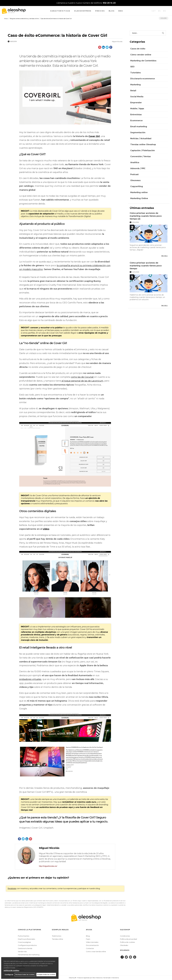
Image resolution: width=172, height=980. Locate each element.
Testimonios (57, 936)
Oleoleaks (124, 945)
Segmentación (138, 133)
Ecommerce (136, 121)
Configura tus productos (27, 945)
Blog (112, 11)
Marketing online (139, 192)
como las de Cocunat (82, 377)
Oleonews (135, 180)
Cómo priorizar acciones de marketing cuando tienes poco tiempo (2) (146, 216)
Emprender (136, 103)
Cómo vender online (141, 55)
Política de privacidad (128, 939)
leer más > (165, 256)
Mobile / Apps (137, 109)
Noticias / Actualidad (141, 139)
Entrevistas (136, 115)
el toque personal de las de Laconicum (82, 381)
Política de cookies (127, 942)
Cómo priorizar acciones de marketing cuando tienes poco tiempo (146, 266)
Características (60, 11)
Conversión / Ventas (140, 156)
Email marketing (139, 127)
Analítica (135, 162)
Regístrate (12, 889)
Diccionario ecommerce (143, 79)
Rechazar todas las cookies (25, 975)
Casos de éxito (138, 49)
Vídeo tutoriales (92, 942)
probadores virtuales (30, 679)
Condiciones (125, 936)
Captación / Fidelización (142, 150)
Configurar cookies (61, 978)
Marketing (136, 85)
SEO (132, 67)
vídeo (46, 529)
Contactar (90, 948)
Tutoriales (135, 73)
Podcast (134, 174)
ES (160, 11)
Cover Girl (94, 136)
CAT (154, 11)
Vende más (22, 951)
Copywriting (137, 186)
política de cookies (11, 970)
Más (121, 11)
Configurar (9, 975)
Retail (133, 91)
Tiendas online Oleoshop (143, 144)
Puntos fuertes (24, 936)
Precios (100, 11)
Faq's (88, 939)
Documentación (92, 945)
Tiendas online (58, 939)
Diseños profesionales (26, 939)
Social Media (137, 97)
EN (165, 11)
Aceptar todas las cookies (46, 975)
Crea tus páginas (24, 942)
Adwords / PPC (138, 168)
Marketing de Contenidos (143, 61)
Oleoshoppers (83, 11)
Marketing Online (139, 198)
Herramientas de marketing (29, 955)
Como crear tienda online (96, 951)
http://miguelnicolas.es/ (48, 866)
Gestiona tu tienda (25, 948)
